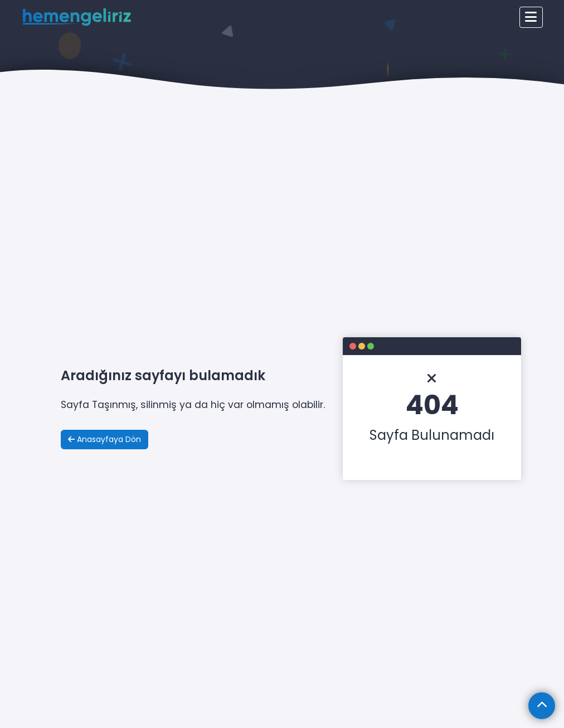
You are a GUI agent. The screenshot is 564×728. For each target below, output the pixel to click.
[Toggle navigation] (531, 17)
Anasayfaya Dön (104, 439)
